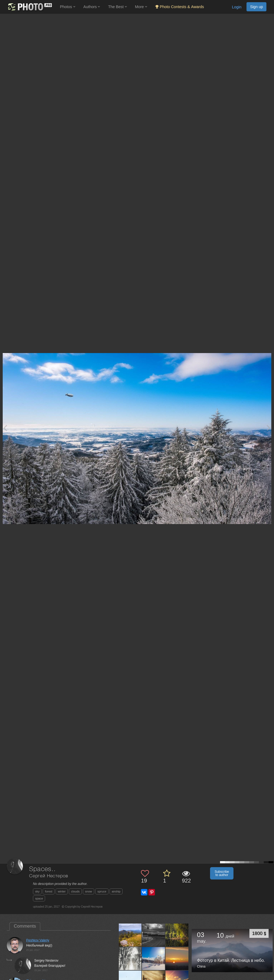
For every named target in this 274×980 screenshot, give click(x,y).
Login (237, 7)
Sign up (256, 7)
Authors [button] (92, 7)
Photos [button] (68, 7)
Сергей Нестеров (49, 876)
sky (37, 891)
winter (62, 891)
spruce (102, 891)
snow (89, 891)
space (39, 898)
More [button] (141, 7)
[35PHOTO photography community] (29, 7)
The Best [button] (117, 7)
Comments (25, 926)
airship (116, 891)
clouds (75, 891)
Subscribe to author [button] (222, 873)
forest (49, 891)
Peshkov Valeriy (38, 940)
